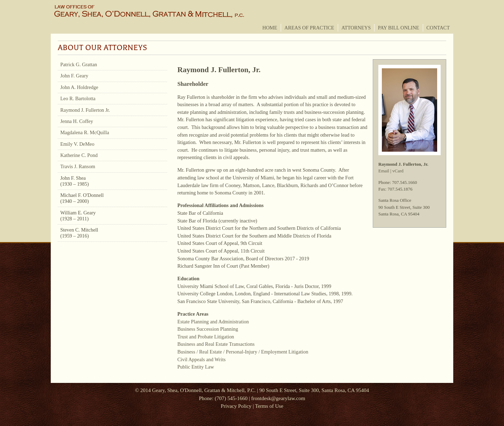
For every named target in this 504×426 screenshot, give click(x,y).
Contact (438, 28)
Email (384, 171)
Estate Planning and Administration (213, 322)
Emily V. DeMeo (77, 144)
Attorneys (356, 28)
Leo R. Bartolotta (78, 98)
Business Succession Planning (208, 329)
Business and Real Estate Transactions (216, 344)
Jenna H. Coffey (77, 121)
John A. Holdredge (79, 87)
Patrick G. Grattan (79, 64)
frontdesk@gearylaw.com (278, 398)
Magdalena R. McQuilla (85, 132)
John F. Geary (74, 76)
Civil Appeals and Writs (202, 359)
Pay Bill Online (399, 28)
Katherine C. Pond (79, 155)
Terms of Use (269, 406)
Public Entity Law (196, 367)
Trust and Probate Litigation (206, 337)
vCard (398, 171)
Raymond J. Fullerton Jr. (85, 110)
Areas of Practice (309, 28)
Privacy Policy (236, 406)
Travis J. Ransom (78, 166)
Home (270, 28)
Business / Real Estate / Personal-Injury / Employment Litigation (243, 352)
